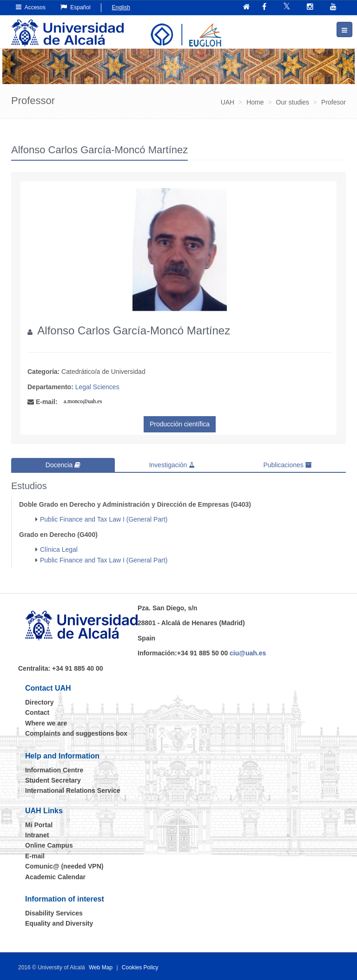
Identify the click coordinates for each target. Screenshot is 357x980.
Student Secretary (53, 780)
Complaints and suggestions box (76, 733)
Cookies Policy (140, 967)
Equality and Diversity (59, 923)
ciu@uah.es (248, 653)
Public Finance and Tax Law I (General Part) (104, 519)
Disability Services (54, 913)
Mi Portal (39, 824)
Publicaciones (287, 465)
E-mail (35, 856)
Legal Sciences (97, 387)
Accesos (31, 7)
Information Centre (54, 770)
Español (76, 7)
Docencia (63, 465)
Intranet (37, 835)
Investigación (172, 465)
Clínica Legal (59, 549)
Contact (37, 712)
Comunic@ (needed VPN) (64, 866)
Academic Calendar (55, 876)
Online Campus (49, 845)
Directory (39, 702)
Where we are (46, 723)
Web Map (101, 967)
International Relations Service (73, 791)
